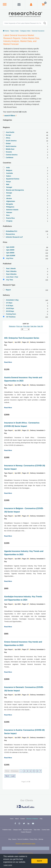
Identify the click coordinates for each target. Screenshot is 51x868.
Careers (14, 839)
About (17, 819)
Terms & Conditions (23, 839)
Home (12, 819)
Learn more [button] (8, 865)
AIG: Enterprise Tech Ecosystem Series (22, 338)
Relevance (12, 326)
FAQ (41, 819)
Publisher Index (7, 830)
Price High (26, 326)
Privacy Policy (34, 839)
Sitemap (41, 839)
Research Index (28, 830)
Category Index (17, 830)
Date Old (40, 326)
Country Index (46, 830)
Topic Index (37, 830)
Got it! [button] (39, 861)
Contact (23, 819)
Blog (10, 839)
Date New (34, 326)
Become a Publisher (32, 819)
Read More (8, 362)
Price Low (19, 326)
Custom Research (26, 832)
